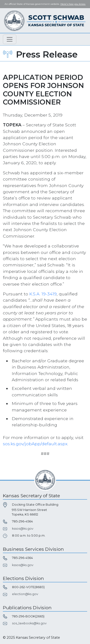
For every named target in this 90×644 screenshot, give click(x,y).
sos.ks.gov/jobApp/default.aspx (35, 444)
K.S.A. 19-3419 (43, 294)
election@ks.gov (25, 594)
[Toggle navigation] (10, 39)
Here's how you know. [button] (73, 4)
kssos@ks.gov (23, 529)
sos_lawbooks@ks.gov (29, 623)
